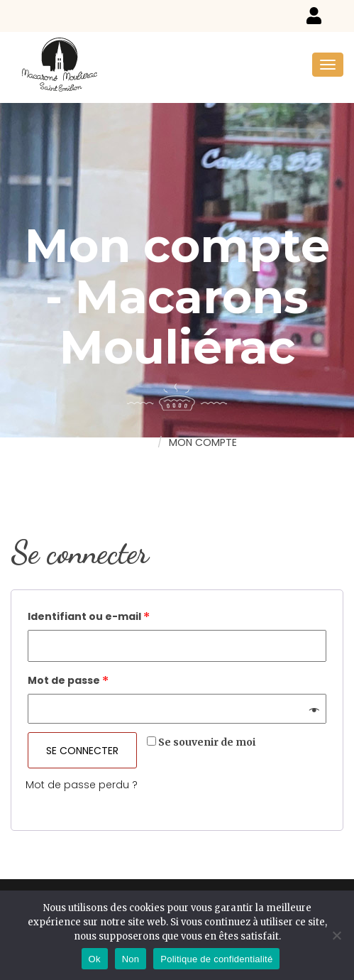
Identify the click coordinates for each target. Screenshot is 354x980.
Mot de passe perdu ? (82, 785)
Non (131, 959)
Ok (95, 959)
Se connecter (82, 751)
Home (136, 442)
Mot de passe (68, 680)
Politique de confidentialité (216, 959)
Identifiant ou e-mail (89, 616)
